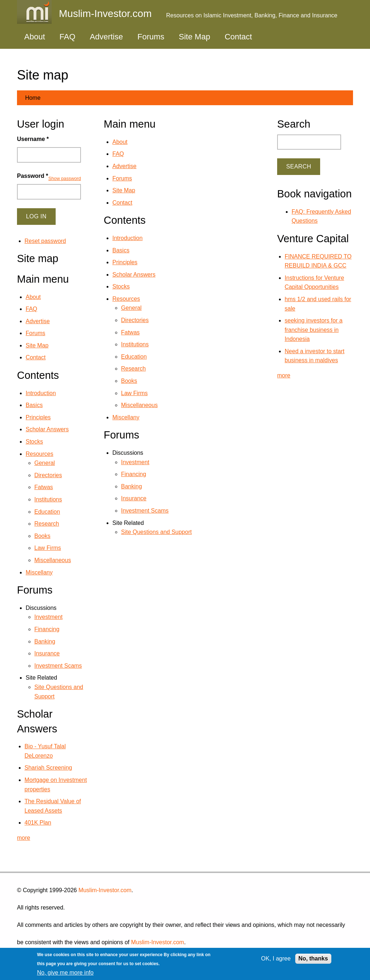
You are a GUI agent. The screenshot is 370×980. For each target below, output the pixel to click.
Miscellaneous (139, 405)
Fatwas (130, 332)
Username (33, 139)
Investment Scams (145, 511)
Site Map (195, 37)
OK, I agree (276, 958)
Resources (126, 299)
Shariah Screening (48, 768)
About (35, 37)
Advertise (107, 37)
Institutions (135, 344)
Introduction (128, 238)
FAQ (68, 37)
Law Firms (134, 393)
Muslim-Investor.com (105, 890)
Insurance (134, 498)
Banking (132, 486)
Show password (65, 178)
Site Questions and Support (156, 532)
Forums (151, 37)
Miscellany (126, 417)
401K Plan (38, 823)
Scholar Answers (134, 275)
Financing (134, 474)
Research (133, 369)
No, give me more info (65, 973)
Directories (135, 320)
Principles (125, 262)
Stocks (121, 286)
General (131, 308)
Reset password (45, 241)
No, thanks (313, 958)
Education (134, 357)
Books (129, 381)
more (23, 838)
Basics (121, 250)
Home (33, 98)
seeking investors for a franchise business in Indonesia (314, 330)
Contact (238, 37)
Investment (135, 462)
